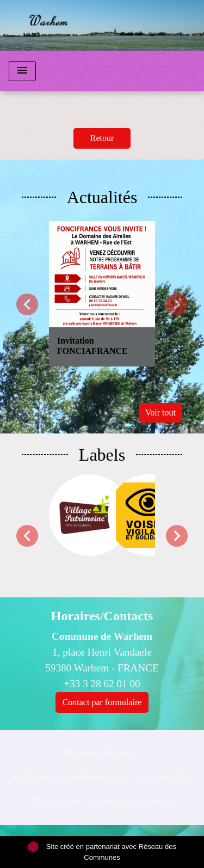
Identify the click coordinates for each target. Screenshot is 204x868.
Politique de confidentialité (69, 778)
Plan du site (56, 802)
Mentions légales (99, 754)
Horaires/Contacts (102, 616)
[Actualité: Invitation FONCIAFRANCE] (102, 294)
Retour (102, 138)
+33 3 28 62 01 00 (102, 684)
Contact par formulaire (102, 702)
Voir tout (160, 412)
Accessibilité (165, 778)
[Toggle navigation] (22, 71)
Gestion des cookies (134, 802)
